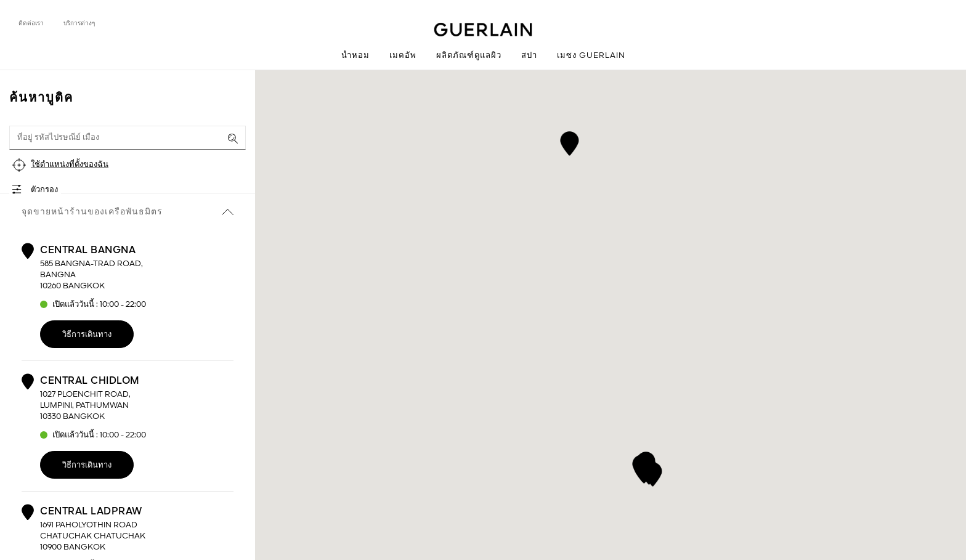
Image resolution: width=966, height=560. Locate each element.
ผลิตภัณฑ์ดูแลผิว (469, 56)
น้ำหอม (355, 56)
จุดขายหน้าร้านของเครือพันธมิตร (128, 212)
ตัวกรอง (44, 190)
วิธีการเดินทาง (87, 335)
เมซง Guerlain (591, 56)
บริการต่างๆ (79, 23)
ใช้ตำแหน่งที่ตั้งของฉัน (70, 165)
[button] (570, 141)
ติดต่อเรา (31, 23)
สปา (529, 56)
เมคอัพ (403, 56)
